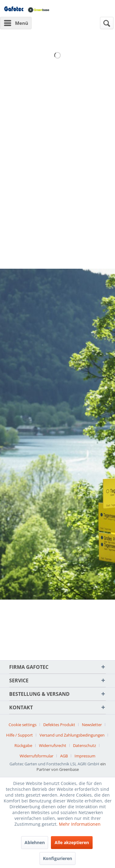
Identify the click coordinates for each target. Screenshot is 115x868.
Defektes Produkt (59, 725)
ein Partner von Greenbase (71, 767)
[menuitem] (16, 23)
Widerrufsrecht (53, 745)
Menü (16, 22)
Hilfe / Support (19, 735)
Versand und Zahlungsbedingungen (72, 735)
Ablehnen (35, 842)
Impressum (85, 756)
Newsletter (92, 725)
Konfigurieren (57, 858)
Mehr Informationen (80, 824)
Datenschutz (84, 745)
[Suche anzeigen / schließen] (107, 23)
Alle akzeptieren (72, 842)
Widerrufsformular (36, 756)
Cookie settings (23, 725)
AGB (64, 756)
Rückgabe (23, 745)
